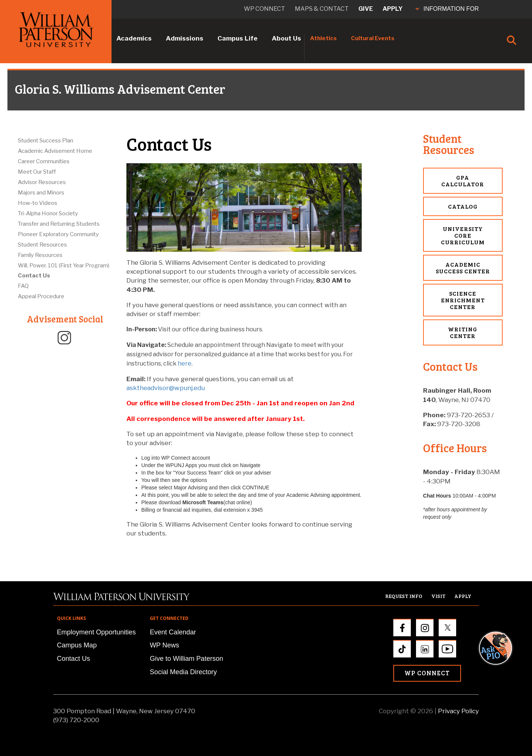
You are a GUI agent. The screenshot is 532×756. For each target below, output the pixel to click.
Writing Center (463, 332)
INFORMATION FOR (447, 9)
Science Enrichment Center (463, 300)
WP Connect (427, 673)
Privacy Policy (458, 711)
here (185, 363)
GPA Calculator (463, 181)
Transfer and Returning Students (59, 224)
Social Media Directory (183, 672)
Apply (393, 9)
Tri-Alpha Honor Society (48, 213)
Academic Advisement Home (55, 151)
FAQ (23, 286)
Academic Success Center (463, 268)
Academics (134, 38)
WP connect (265, 9)
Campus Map (77, 645)
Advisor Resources (42, 182)
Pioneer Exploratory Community (58, 234)
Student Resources (42, 245)
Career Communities (44, 161)
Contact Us (34, 276)
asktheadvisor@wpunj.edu (166, 388)
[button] (503, 513)
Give (366, 9)
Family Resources (40, 255)
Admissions (185, 38)
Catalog (463, 206)
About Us (286, 38)
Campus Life (238, 38)
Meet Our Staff (37, 172)
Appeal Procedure (41, 296)
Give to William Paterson (186, 659)
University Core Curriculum (463, 235)
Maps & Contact (322, 9)
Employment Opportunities (96, 632)
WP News (165, 645)
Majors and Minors (41, 193)
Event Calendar (173, 632)
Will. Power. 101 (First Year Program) (64, 266)
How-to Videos (38, 203)
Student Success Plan (46, 141)
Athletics (323, 38)
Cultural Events (373, 38)
